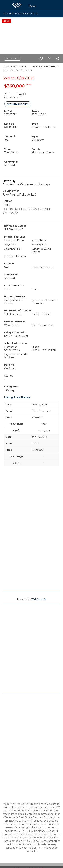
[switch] (41, 59)
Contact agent (12, 59)
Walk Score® (38, 599)
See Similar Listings (18, 104)
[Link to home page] (17, 5)
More (32, 6)
